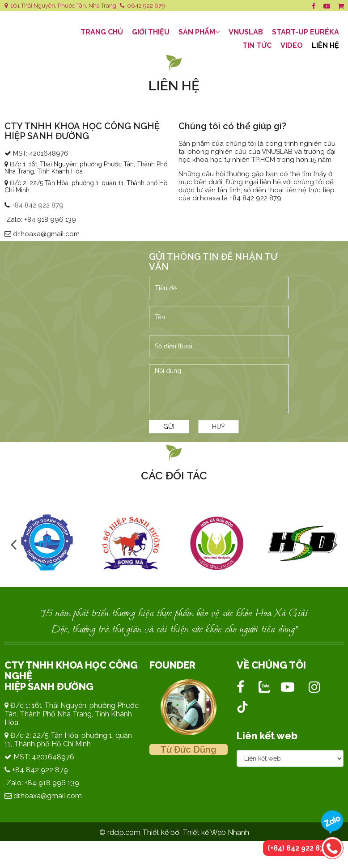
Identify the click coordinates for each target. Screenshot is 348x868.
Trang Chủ (102, 32)
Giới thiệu (151, 32)
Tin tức (257, 45)
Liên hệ (325, 45)
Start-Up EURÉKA (306, 32)
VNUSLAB (246, 32)
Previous (13, 544)
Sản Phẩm (199, 32)
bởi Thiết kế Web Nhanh (210, 832)
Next (335, 544)
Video (292, 45)
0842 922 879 (142, 6)
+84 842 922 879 (38, 205)
